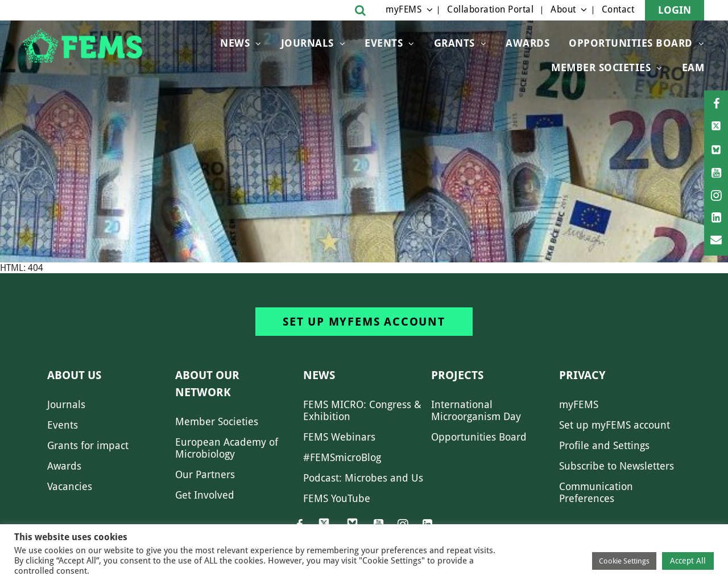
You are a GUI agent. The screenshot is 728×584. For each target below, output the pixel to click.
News (235, 43)
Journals (307, 43)
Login (675, 10)
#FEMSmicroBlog (342, 457)
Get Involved (205, 495)
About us (74, 375)
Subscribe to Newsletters (617, 466)
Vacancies (70, 486)
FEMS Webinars (339, 437)
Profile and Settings (604, 445)
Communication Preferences (596, 492)
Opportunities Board (479, 437)
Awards (528, 43)
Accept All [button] (688, 561)
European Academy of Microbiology (227, 448)
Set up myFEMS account (364, 322)
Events (384, 43)
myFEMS (404, 9)
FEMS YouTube (337, 498)
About (563, 9)
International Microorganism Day (476, 410)
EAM (693, 67)
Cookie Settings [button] (624, 561)
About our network (207, 384)
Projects (457, 375)
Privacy (582, 375)
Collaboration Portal (490, 9)
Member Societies (601, 67)
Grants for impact (88, 445)
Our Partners (205, 474)
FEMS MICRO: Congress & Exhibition (362, 410)
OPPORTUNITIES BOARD (631, 43)
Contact (618, 9)
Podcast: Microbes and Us (363, 478)
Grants (454, 43)
